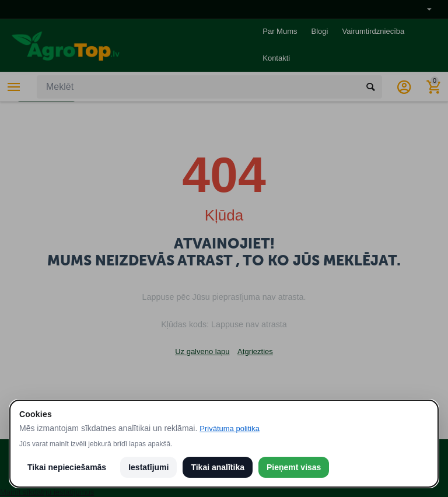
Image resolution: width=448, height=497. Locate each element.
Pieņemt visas (294, 467)
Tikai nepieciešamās (67, 467)
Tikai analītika (218, 467)
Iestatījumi (148, 467)
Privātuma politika (230, 428)
